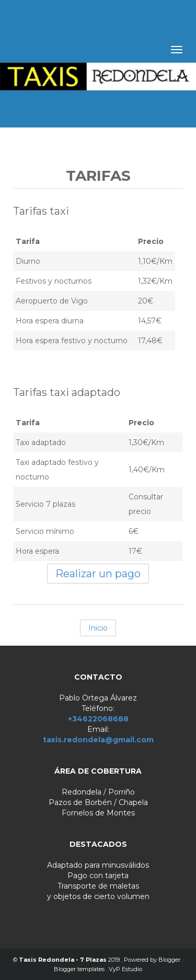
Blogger (170, 960)
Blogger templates (80, 969)
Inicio (98, 628)
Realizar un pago (98, 574)
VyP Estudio (125, 969)
